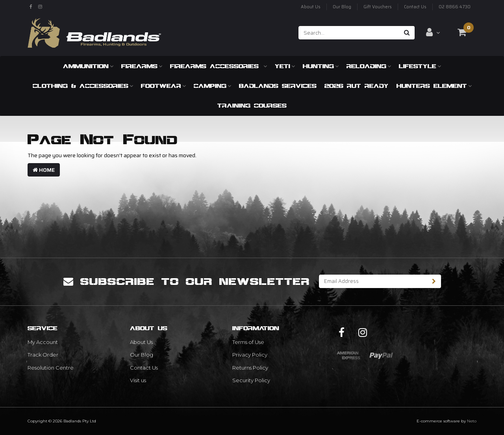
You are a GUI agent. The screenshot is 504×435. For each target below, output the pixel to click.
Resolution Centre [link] (51, 368)
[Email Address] (373, 281)
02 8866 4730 (455, 7)
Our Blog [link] (142, 355)
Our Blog (342, 7)
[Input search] (349, 33)
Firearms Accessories (219, 66)
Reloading (369, 66)
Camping (212, 86)
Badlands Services (278, 86)
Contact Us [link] (144, 368)
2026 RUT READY (357, 86)
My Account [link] (43, 342)
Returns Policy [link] (250, 368)
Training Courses (252, 105)
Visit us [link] (138, 380)
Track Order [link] (43, 355)
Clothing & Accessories (83, 86)
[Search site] (407, 33)
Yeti (285, 66)
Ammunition (88, 66)
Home (44, 170)
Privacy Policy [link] (250, 355)
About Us (311, 7)
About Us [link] (141, 342)
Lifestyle (420, 66)
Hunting (321, 66)
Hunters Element (434, 86)
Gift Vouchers (378, 7)
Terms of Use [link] (248, 342)
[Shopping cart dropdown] (462, 32)
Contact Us (415, 7)
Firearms (142, 66)
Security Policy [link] (251, 380)
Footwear (163, 86)
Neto (472, 421)
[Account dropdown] (433, 32)
